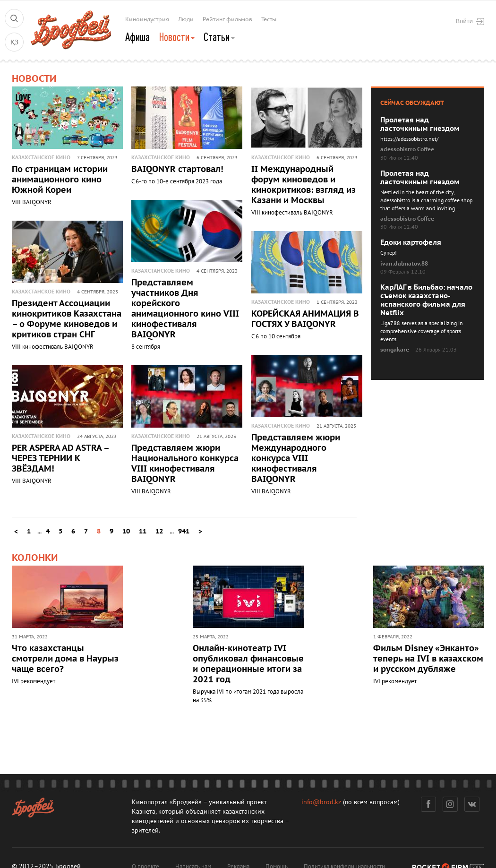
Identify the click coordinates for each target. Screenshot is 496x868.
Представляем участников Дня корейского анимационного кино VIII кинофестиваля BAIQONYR (185, 309)
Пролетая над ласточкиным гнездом (420, 124)
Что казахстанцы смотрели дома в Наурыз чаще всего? (65, 659)
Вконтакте (472, 804)
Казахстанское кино (41, 158)
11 (143, 531)
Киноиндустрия (147, 19)
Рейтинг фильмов (227, 19)
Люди (186, 19)
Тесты (269, 19)
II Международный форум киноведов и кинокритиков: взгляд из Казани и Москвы (304, 185)
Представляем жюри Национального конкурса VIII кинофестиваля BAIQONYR (185, 464)
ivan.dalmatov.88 (404, 264)
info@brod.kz (321, 802)
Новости (177, 37)
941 (184, 531)
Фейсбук (428, 804)
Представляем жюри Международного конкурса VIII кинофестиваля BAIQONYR (296, 459)
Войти (470, 21)
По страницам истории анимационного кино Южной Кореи (60, 180)
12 (159, 531)
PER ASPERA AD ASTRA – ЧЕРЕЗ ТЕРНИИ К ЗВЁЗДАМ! (60, 459)
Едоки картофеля (411, 242)
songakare (395, 350)
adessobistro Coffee (407, 149)
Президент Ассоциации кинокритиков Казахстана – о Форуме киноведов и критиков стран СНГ (67, 319)
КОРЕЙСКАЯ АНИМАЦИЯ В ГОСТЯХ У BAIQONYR (305, 319)
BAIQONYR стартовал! (177, 169)
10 (126, 531)
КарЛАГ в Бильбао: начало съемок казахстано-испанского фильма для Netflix (426, 300)
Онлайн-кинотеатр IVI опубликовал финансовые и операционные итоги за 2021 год (248, 664)
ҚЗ (14, 42)
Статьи (219, 37)
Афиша (137, 37)
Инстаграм (450, 804)
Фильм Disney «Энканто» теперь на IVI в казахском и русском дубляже (428, 659)
